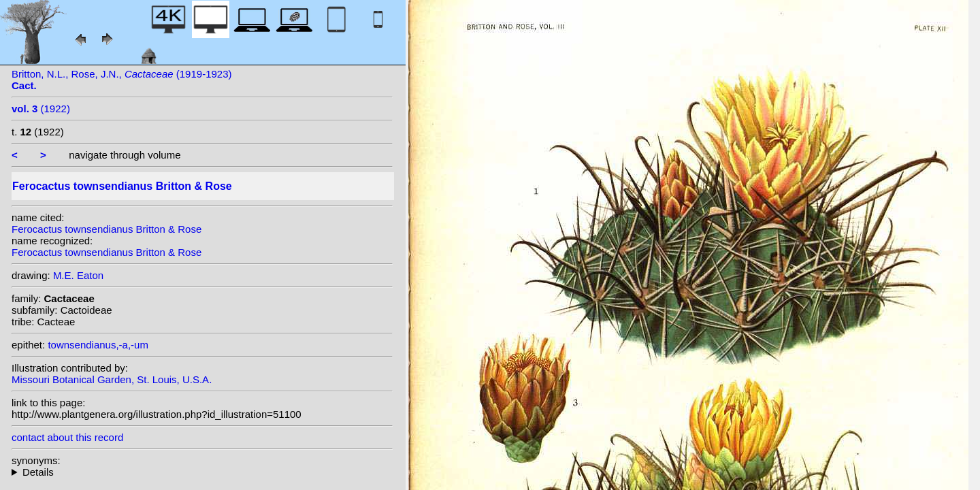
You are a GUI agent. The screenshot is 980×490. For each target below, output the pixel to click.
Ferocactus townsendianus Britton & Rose (107, 229)
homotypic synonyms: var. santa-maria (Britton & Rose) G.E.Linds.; (202, 472)
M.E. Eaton (78, 275)
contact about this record (67, 437)
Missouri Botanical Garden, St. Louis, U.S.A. (112, 379)
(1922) (41, 109)
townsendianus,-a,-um (98, 345)
